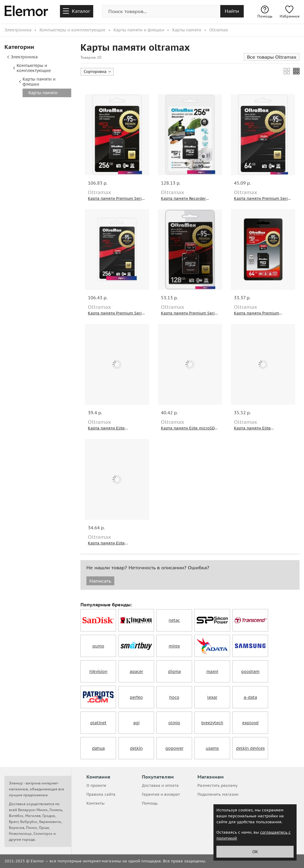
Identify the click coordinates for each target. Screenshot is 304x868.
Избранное (290, 12)
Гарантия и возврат (161, 794)
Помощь (265, 12)
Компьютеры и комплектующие (34, 68)
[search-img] (161, 11)
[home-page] (26, 12)
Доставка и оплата (160, 785)
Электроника (24, 57)
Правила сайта (101, 794)
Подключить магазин (218, 794)
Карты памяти (43, 93)
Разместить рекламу (217, 785)
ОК (255, 852)
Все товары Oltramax (272, 57)
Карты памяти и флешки (39, 82)
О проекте (96, 785)
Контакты (95, 803)
